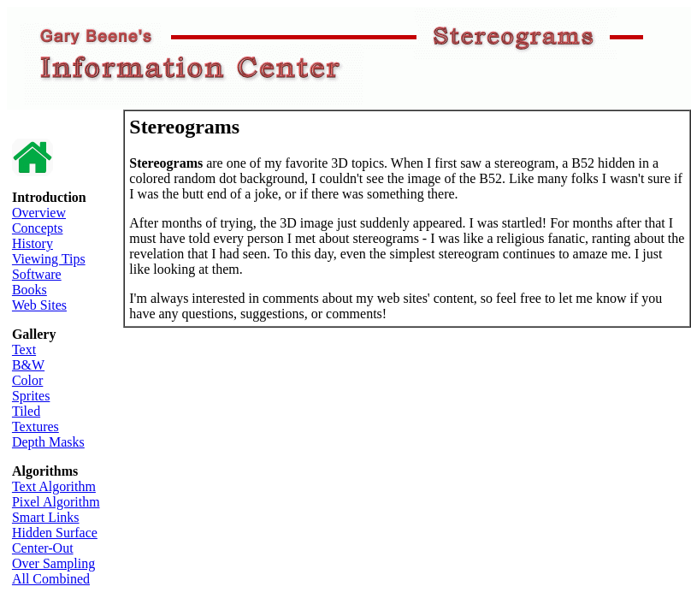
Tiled (26, 411)
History (32, 243)
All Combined (51, 579)
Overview (39, 213)
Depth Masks (48, 442)
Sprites (31, 396)
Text (24, 349)
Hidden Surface (55, 533)
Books (30, 290)
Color (27, 380)
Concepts (38, 228)
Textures (35, 426)
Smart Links (46, 517)
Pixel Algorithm (56, 502)
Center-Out (43, 548)
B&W (28, 365)
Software (37, 274)
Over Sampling (53, 563)
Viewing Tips (49, 259)
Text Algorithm (54, 486)
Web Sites (39, 305)
